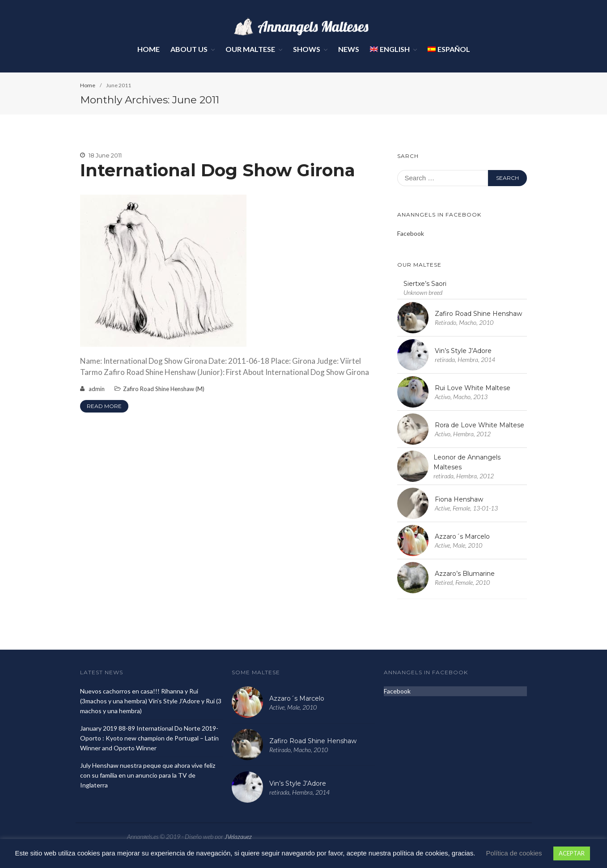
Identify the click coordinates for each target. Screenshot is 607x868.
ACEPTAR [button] (572, 853)
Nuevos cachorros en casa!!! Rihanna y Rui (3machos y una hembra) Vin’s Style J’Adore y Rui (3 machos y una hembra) (151, 701)
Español (449, 49)
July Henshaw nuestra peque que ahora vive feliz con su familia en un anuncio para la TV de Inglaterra (148, 775)
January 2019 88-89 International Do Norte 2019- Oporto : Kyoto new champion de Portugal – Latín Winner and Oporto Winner (149, 738)
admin (97, 389)
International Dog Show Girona (218, 170)
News (349, 49)
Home (149, 49)
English (390, 49)
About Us (189, 49)
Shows (307, 49)
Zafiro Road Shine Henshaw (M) (164, 389)
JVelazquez (238, 836)
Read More (104, 406)
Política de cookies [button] (514, 853)
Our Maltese (250, 49)
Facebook (411, 233)
